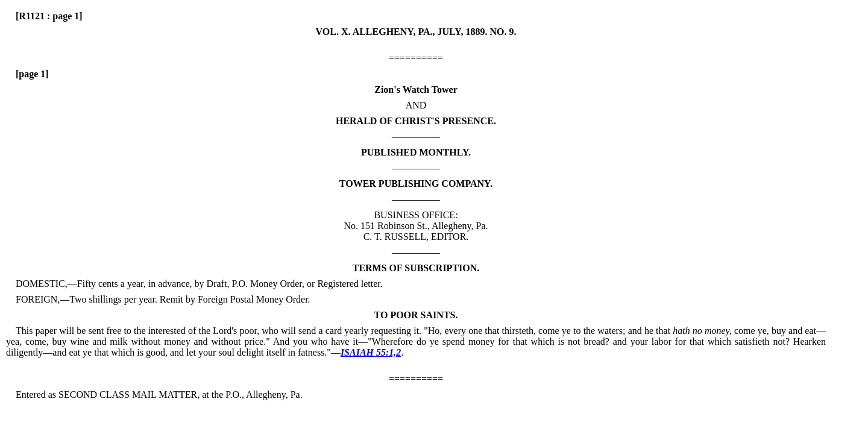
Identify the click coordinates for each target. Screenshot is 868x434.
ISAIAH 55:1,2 (371, 352)
